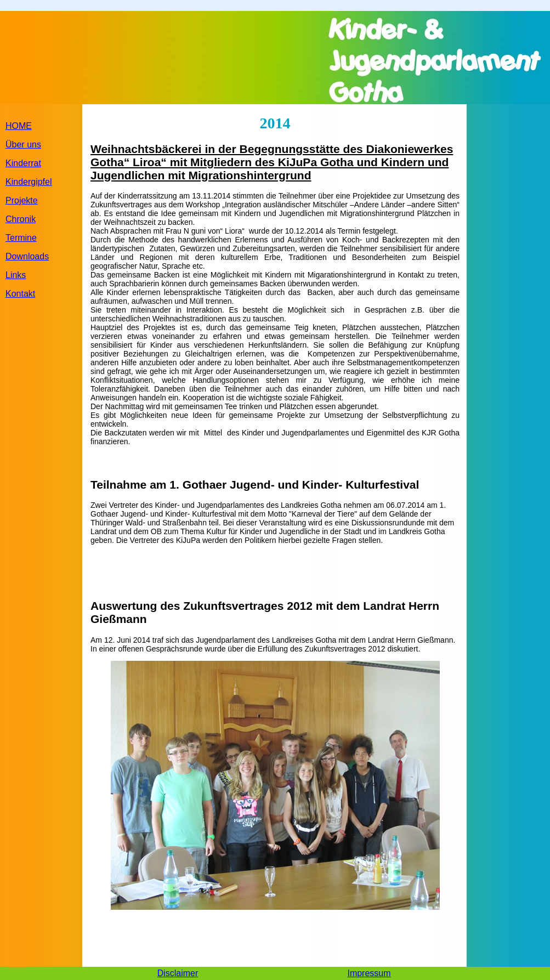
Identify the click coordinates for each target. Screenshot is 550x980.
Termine (21, 238)
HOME (19, 126)
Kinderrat (23, 163)
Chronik (21, 219)
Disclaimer (178, 973)
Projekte (22, 200)
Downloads (27, 256)
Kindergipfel (29, 182)
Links (16, 275)
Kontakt (20, 294)
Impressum (369, 973)
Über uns (23, 145)
